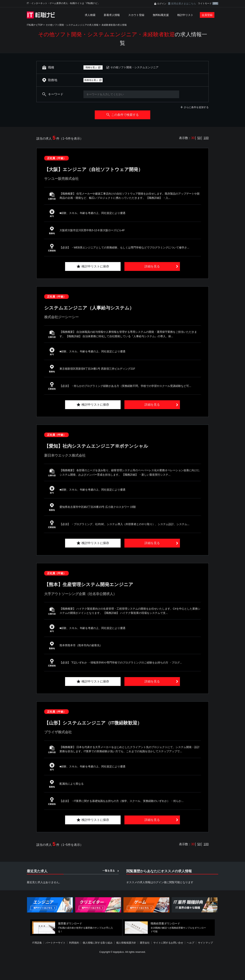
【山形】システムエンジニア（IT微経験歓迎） (93, 723)
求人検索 (90, 15)
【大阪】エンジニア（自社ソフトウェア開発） (94, 169)
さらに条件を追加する (196, 107)
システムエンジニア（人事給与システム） (89, 308)
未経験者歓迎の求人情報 (114, 25)
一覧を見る (109, 871)
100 (206, 138)
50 (199, 138)
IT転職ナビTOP (35, 25)
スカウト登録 (136, 15)
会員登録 (207, 15)
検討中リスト (185, 15)
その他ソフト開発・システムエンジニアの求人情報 (72, 25)
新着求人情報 (112, 15)
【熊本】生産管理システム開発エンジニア (89, 584)
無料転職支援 (161, 15)
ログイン (162, 4)
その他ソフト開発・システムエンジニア (134, 67)
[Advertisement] (122, 967)
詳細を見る (152, 266)
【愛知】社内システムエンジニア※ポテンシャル (96, 446)
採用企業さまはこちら (184, 4)
